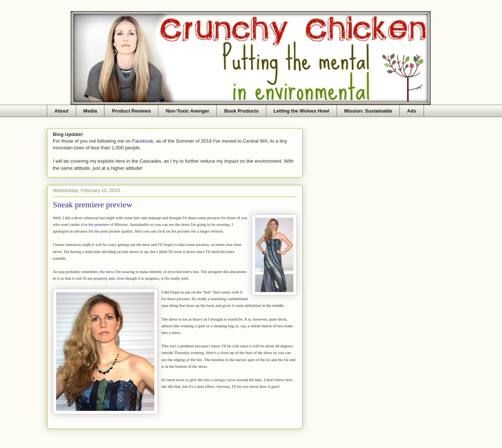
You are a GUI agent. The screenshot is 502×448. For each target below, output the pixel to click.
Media (90, 111)
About (62, 111)
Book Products (241, 111)
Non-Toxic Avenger (188, 111)
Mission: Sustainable (368, 111)
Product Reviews (131, 111)
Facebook (143, 141)
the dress (107, 272)
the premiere (99, 224)
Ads (412, 111)
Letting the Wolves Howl (301, 111)
